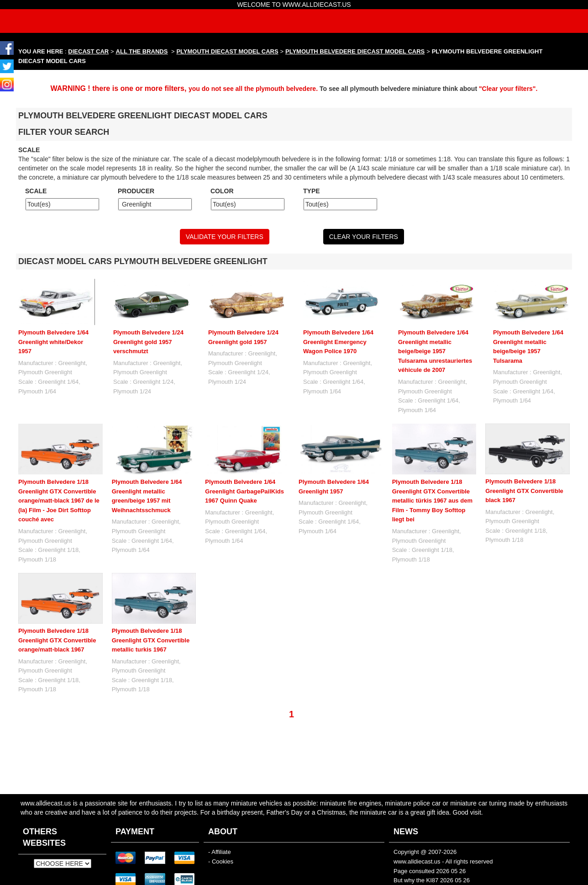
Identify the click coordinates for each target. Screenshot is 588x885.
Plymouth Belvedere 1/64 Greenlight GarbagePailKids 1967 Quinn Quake (244, 491)
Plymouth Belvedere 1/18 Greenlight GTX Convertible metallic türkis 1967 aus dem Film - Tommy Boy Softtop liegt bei (432, 501)
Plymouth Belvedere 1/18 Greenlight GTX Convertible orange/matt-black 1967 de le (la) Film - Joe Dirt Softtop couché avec (59, 501)
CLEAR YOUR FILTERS (364, 237)
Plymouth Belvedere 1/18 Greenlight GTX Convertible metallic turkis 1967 (151, 640)
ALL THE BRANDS (142, 51)
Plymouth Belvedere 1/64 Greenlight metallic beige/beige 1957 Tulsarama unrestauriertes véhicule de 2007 (435, 351)
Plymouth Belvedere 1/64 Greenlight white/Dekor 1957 (53, 342)
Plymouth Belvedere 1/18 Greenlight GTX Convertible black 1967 (524, 491)
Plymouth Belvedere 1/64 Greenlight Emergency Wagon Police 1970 (338, 342)
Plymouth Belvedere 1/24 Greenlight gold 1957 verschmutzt (148, 342)
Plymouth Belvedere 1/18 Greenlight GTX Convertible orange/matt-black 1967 (57, 640)
